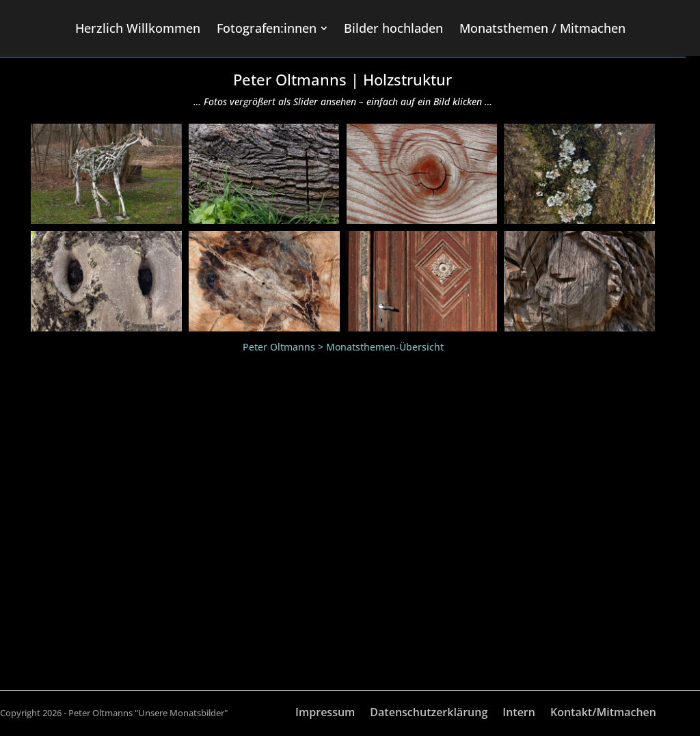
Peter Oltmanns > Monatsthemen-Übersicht (343, 347)
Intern (519, 713)
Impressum (325, 713)
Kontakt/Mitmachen (603, 713)
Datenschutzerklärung (429, 713)
